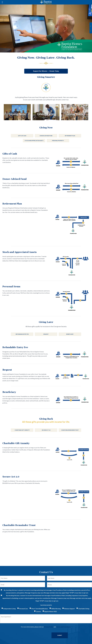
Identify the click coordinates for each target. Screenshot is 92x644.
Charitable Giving (84, 609)
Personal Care (23, 609)
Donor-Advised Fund (46, 136)
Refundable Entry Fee (22, 334)
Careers (38, 611)
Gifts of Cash (22, 136)
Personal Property (58, 141)
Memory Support (69, 609)
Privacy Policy (49, 627)
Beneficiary (70, 334)
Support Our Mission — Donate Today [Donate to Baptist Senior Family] (46, 71)
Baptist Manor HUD (51, 611)
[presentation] (14, 634)
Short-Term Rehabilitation (40, 609)
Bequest (46, 334)
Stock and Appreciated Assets (34, 141)
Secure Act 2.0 (46, 430)
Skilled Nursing (56, 609)
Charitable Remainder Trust (70, 430)
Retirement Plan (70, 136)
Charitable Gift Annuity (22, 430)
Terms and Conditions (63, 627)
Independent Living (9, 609)
